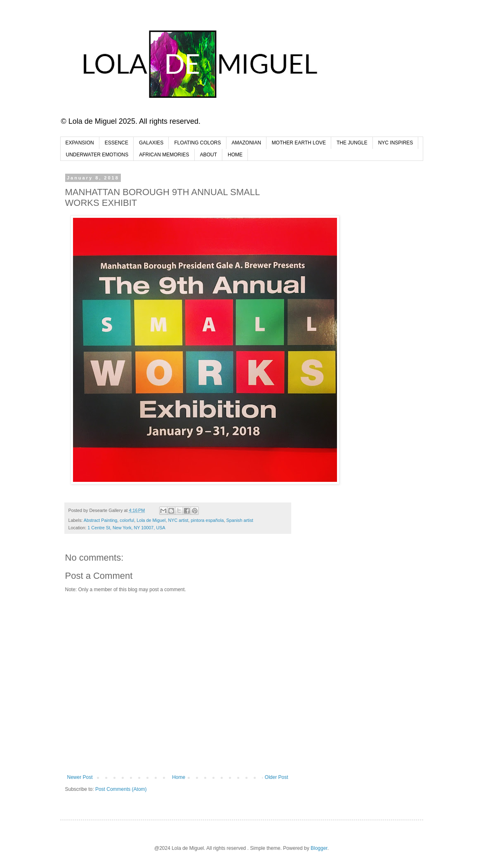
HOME (235, 155)
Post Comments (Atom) (121, 789)
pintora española (207, 520)
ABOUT (209, 155)
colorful (127, 520)
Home (179, 777)
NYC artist (178, 520)
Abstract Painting (101, 520)
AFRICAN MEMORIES (164, 155)
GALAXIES (151, 143)
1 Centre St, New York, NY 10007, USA (126, 528)
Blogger (319, 848)
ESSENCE (117, 143)
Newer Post (80, 777)
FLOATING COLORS (197, 143)
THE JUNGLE (352, 143)
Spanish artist (239, 520)
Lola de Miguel (151, 520)
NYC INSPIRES (396, 143)
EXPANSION (80, 143)
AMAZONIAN (246, 143)
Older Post (277, 777)
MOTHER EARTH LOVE (299, 143)
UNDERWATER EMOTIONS (97, 155)
